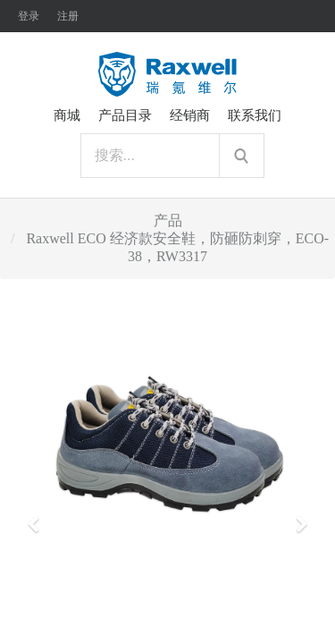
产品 (168, 220)
